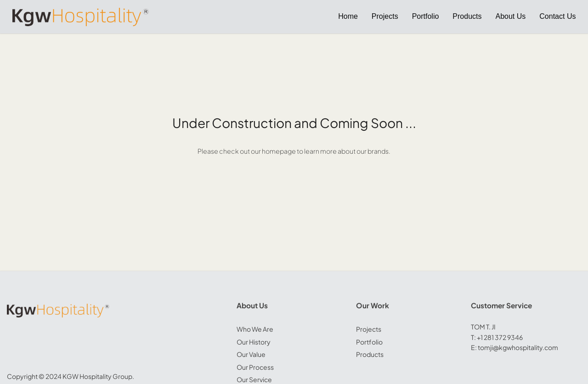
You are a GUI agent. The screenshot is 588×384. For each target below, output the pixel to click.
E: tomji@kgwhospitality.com (514, 347)
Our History (254, 342)
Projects (369, 329)
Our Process (255, 367)
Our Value (251, 354)
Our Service (254, 379)
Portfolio (369, 342)
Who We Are (255, 329)
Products (370, 354)
